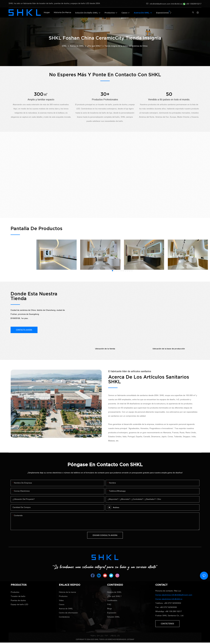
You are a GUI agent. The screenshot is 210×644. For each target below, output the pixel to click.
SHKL (64, 46)
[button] (171, 13)
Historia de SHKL (114, 592)
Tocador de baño (18, 596)
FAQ (109, 604)
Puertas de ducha (18, 600)
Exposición (112, 613)
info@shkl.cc (177, 4)
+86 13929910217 (192, 4)
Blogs (109, 609)
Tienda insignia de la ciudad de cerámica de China (126, 46)
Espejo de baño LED (19, 604)
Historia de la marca (67, 592)
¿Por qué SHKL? (94, 46)
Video (61, 600)
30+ (105, 94)
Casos (62, 604)
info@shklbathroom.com (158, 4)
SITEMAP (131, 639)
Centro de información (68, 613)
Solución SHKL (113, 617)
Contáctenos (64, 617)
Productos (15, 592)
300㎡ (41, 94)
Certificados (112, 600)
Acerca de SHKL (77, 46)
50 (169, 94)
